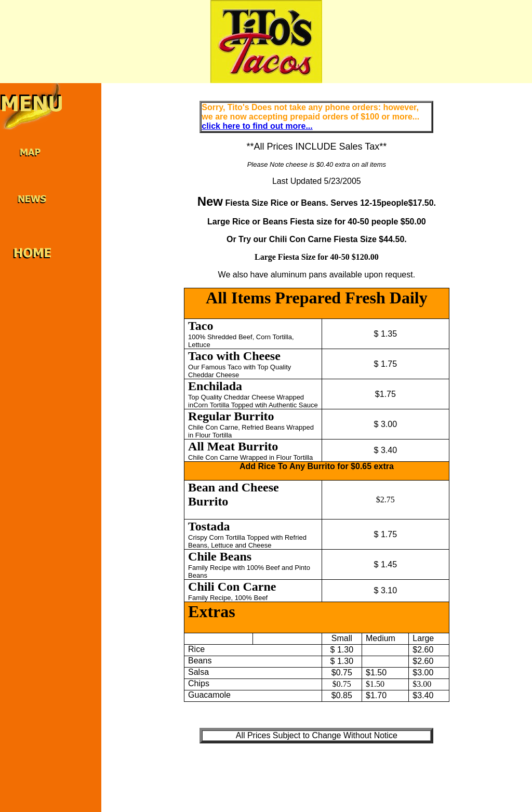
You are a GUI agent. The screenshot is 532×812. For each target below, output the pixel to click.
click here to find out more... (257, 126)
